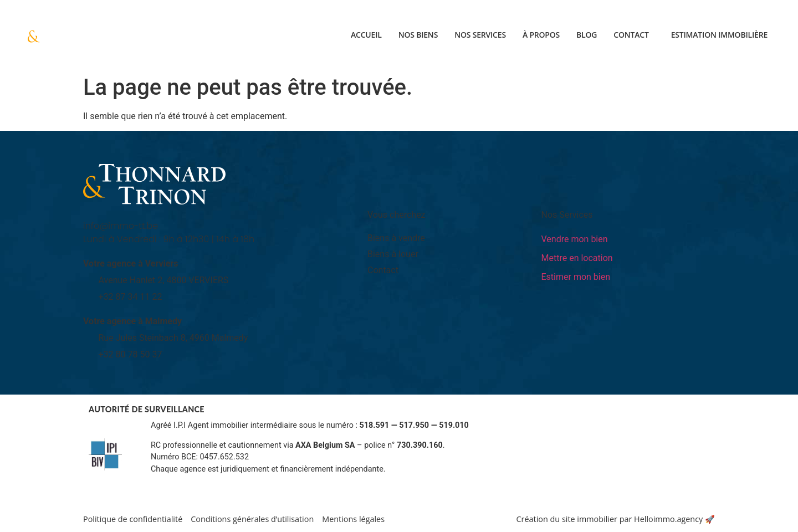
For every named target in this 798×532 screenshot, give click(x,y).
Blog (587, 35)
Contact (631, 35)
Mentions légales (353, 519)
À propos (541, 35)
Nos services (480, 35)
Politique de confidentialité (133, 519)
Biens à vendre (396, 238)
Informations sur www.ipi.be (201, 481)
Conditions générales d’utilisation (252, 519)
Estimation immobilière (719, 35)
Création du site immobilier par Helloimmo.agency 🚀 (616, 519)
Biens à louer (393, 254)
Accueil (366, 35)
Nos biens (418, 35)
